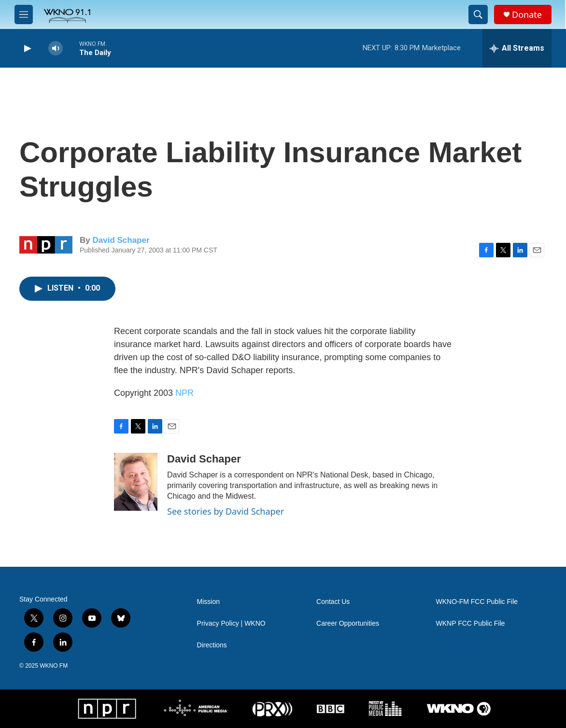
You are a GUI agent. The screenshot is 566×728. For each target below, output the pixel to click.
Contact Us (333, 602)
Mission (208, 602)
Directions (212, 645)
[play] (27, 49)
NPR (184, 393)
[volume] (56, 49)
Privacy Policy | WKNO (231, 623)
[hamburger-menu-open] (24, 14)
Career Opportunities (348, 623)
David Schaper (121, 240)
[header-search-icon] (478, 14)
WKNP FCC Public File (471, 623)
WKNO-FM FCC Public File (477, 602)
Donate (527, 15)
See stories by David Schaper (226, 511)
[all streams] (517, 48)
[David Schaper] (136, 482)
